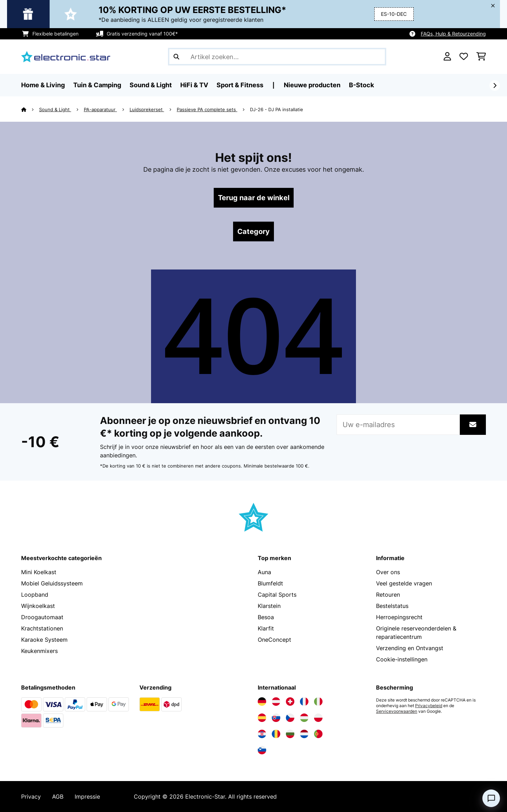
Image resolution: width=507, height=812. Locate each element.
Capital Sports (277, 595)
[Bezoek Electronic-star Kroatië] (262, 734)
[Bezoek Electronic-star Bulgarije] (290, 734)
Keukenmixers (39, 651)
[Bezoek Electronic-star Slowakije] (276, 718)
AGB (58, 797)
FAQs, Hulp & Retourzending (453, 34)
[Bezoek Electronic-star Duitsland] (262, 702)
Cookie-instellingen (402, 659)
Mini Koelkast (39, 572)
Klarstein (269, 606)
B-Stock (361, 85)
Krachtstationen (42, 628)
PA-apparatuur (100, 109)
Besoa (266, 617)
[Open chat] (491, 798)
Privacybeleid (429, 706)
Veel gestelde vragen (404, 583)
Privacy (31, 797)
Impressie (87, 797)
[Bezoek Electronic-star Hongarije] (304, 718)
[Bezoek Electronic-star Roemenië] (276, 734)
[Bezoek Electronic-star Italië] (318, 702)
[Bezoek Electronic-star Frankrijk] (304, 702)
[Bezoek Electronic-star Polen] (318, 718)
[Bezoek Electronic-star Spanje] (262, 718)
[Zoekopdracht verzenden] (176, 57)
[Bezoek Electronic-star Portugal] (318, 734)
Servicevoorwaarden (397, 711)
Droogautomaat (42, 617)
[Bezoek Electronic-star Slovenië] (262, 750)
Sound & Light (55, 109)
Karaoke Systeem (44, 640)
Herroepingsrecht (399, 617)
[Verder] (495, 85)
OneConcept (274, 640)
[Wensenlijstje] (464, 57)
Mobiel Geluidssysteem (52, 583)
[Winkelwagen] (481, 57)
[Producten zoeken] (277, 57)
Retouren (388, 595)
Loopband (35, 595)
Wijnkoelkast (38, 606)
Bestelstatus (392, 606)
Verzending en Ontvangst (410, 648)
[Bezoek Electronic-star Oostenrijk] (276, 702)
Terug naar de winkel (254, 198)
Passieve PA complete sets (207, 109)
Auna (264, 572)
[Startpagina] (30, 109)
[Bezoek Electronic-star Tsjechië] (290, 718)
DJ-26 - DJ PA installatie (277, 109)
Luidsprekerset (147, 109)
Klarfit (266, 628)
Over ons (388, 572)
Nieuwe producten (312, 85)
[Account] (447, 57)
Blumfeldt (270, 583)
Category (254, 231)
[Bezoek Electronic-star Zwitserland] (290, 702)
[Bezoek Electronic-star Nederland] (304, 734)
